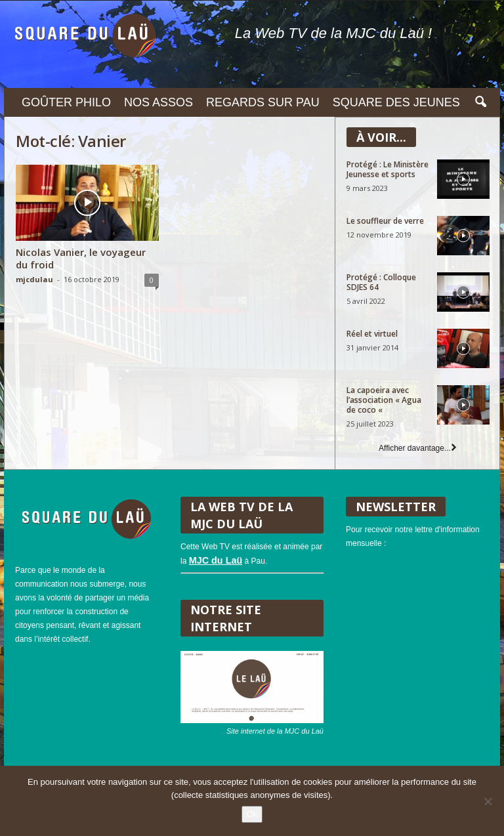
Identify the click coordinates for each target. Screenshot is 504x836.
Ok (252, 814)
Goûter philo (66, 102)
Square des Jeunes (396, 102)
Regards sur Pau (263, 102)
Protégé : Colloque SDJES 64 (381, 282)
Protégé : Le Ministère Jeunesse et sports (388, 169)
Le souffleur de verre (385, 221)
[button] (480, 102)
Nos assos (158, 102)
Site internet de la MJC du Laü (275, 731)
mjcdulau (34, 279)
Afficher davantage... (418, 448)
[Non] (488, 801)
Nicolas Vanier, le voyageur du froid (81, 258)
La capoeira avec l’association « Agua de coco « (384, 400)
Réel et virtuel (372, 334)
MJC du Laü (216, 560)
